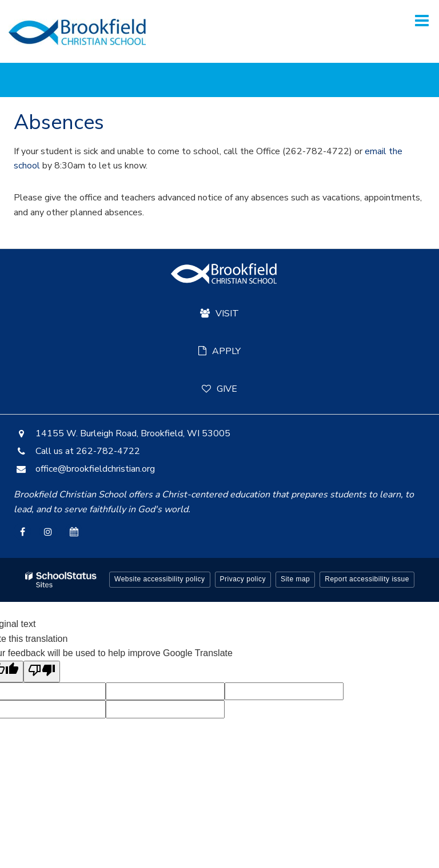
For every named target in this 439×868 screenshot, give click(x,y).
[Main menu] (422, 20)
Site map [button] (295, 579)
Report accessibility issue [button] (367, 579)
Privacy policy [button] (243, 579)
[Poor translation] (42, 672)
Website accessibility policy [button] (160, 579)
